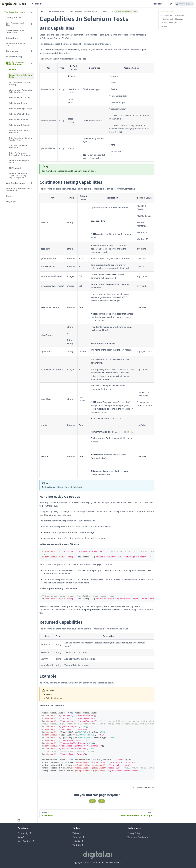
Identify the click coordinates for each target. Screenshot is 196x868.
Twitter (77, 833)
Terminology (12, 51)
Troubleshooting (14, 57)
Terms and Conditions (139, 837)
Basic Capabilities (167, 12)
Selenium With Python (19, 114)
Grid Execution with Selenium (18, 147)
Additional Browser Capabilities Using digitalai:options (18, 176)
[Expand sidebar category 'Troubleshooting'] (31, 57)
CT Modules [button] (38, 4)
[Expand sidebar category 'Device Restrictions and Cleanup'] (31, 32)
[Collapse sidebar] (19, 820)
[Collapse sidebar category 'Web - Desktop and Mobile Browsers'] (31, 63)
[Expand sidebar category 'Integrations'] (31, 38)
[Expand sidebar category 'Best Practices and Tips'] (31, 24)
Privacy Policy (135, 833)
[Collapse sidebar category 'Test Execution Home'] (31, 12)
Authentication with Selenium (18, 132)
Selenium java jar (54, 698)
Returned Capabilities (169, 23)
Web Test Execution (15, 183)
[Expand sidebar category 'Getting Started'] (31, 18)
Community (24, 833)
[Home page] (42, 11)
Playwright (11, 202)
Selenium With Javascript (21, 109)
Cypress (10, 196)
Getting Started (13, 18)
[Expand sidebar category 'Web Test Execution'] (31, 183)
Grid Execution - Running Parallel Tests (21, 139)
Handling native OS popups (173, 19)
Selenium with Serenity (20, 125)
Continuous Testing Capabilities (172, 15)
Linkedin (78, 841)
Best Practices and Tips (15, 24)
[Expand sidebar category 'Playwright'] (31, 202)
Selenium (12, 70)
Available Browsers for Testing (20, 84)
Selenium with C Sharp (20, 98)
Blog (21, 837)
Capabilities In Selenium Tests (20, 76)
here (130, 432)
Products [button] (157, 4)
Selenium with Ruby (18, 120)
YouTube (78, 845)
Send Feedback (26, 841)
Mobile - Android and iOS (16, 45)
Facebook (78, 837)
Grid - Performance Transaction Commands (20, 154)
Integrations (12, 38)
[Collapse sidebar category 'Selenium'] (31, 70)
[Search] (184, 4)
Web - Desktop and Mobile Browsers (15, 63)
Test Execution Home (15, 12)
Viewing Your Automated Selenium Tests (21, 91)
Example (164, 26)
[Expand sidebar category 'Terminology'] (31, 51)
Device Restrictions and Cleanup (15, 32)
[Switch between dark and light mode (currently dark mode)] (171, 4)
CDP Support (15, 168)
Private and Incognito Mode (19, 162)
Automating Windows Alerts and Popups (19, 190)
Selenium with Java (18, 103)
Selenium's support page (84, 171)
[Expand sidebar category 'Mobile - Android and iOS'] (31, 45)
